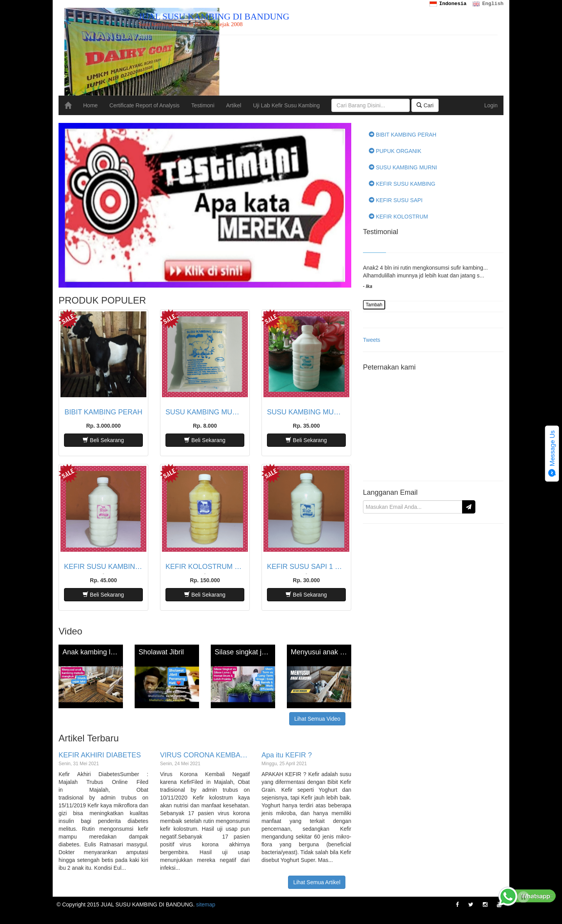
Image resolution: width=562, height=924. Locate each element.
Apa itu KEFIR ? (287, 755)
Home (90, 105)
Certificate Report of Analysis (144, 105)
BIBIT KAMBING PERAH (103, 412)
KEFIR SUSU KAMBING (402, 184)
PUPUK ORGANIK (395, 151)
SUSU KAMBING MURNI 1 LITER (306, 412)
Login (491, 105)
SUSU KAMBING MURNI (403, 167)
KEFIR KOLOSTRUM (398, 217)
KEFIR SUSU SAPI (396, 200)
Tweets (372, 340)
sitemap (206, 904)
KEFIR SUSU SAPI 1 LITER (306, 567)
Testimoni (203, 105)
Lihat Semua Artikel (317, 882)
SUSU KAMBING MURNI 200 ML (205, 412)
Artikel (234, 105)
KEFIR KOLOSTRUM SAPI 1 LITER (205, 567)
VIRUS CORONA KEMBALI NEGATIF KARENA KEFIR (205, 755)
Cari (425, 105)
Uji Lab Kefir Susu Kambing (286, 105)
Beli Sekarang (103, 440)
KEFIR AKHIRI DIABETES (100, 755)
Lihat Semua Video (317, 719)
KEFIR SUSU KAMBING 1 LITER (103, 567)
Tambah (374, 305)
